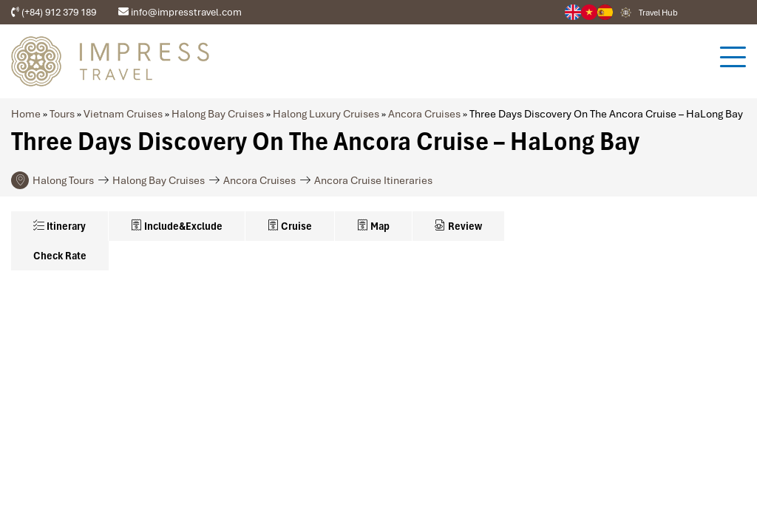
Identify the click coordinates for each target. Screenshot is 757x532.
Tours (62, 114)
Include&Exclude (177, 226)
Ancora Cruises (424, 114)
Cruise (290, 226)
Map (373, 226)
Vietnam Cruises (123, 114)
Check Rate (60, 256)
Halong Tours (63, 180)
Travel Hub (658, 13)
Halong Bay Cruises (218, 114)
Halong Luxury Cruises (326, 114)
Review (458, 226)
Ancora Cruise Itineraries (373, 180)
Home (26, 114)
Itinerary (60, 226)
